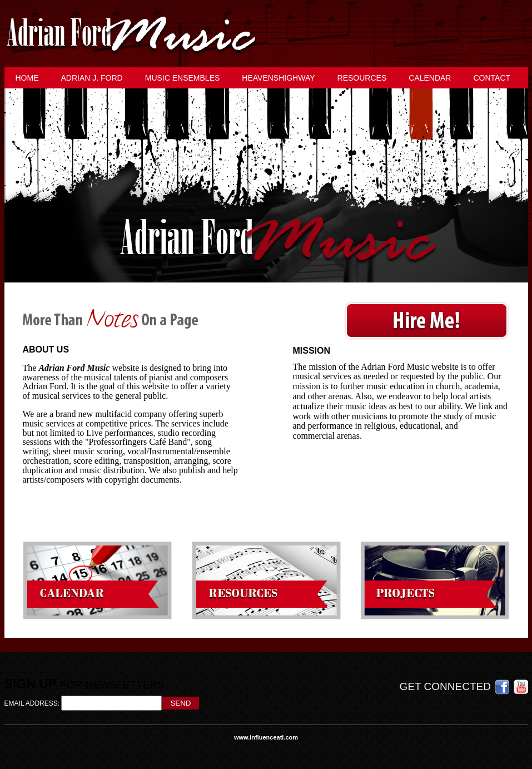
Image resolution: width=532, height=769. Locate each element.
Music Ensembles (183, 78)
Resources (362, 78)
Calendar (430, 78)
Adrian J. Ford (92, 78)
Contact (492, 78)
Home (27, 78)
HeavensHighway (278, 78)
